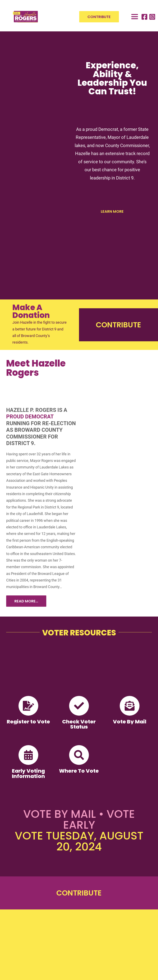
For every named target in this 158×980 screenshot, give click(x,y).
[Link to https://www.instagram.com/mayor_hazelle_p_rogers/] (152, 17)
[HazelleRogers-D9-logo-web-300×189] (25, 12)
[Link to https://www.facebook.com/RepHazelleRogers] (144, 17)
